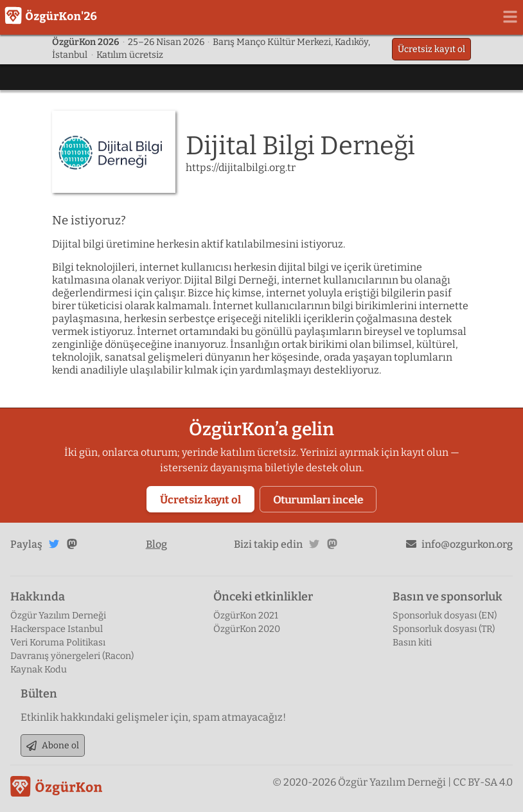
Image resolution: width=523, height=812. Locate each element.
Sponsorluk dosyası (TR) (444, 629)
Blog (156, 544)
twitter (314, 544)
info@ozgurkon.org (459, 544)
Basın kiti (412, 643)
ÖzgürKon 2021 (246, 616)
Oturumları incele (318, 500)
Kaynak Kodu (39, 670)
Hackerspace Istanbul (57, 629)
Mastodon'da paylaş (72, 544)
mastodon (332, 544)
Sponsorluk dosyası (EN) (445, 616)
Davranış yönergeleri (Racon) (72, 656)
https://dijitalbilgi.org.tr (241, 167)
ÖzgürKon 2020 (247, 629)
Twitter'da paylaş (54, 544)
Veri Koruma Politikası (58, 643)
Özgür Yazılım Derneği (58, 616)
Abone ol (53, 745)
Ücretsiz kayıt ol (431, 49)
